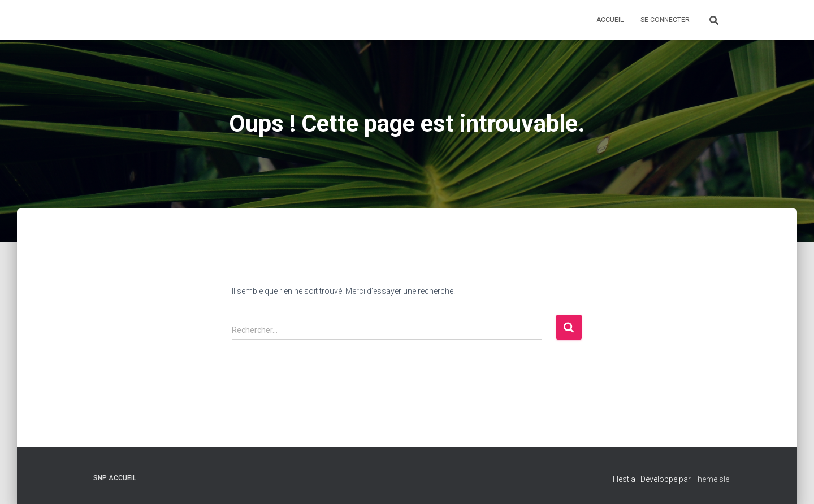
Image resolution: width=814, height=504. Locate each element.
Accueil (610, 20)
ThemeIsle (711, 479)
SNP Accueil (115, 478)
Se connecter (665, 20)
